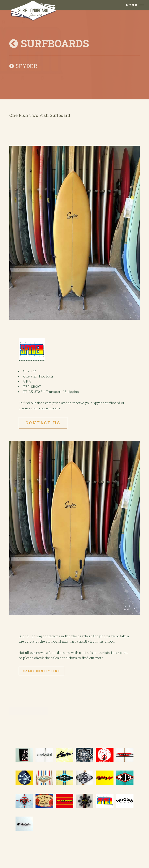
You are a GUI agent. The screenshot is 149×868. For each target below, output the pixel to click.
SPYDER (23, 66)
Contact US (43, 423)
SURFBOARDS (49, 43)
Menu (132, 5)
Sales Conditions (41, 671)
